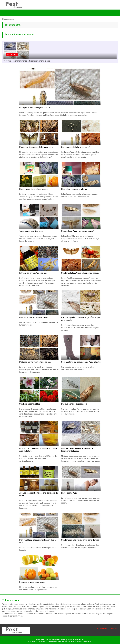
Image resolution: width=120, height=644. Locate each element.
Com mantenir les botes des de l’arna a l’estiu (81, 362)
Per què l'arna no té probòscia (74, 404)
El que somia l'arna (69, 493)
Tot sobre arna (12, 55)
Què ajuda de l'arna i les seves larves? (78, 231)
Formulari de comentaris (107, 628)
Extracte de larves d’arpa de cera (33, 273)
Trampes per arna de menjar (31, 231)
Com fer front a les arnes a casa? (34, 317)
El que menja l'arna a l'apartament (33, 189)
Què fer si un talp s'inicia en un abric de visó (80, 540)
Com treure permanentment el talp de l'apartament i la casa (27, 61)
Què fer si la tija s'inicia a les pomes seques (80, 273)
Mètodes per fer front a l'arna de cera (35, 362)
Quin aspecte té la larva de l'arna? (76, 147)
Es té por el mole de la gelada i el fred (36, 108)
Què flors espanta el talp (30, 404)
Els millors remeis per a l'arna (74, 189)
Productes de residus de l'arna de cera (36, 147)
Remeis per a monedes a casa (32, 582)
